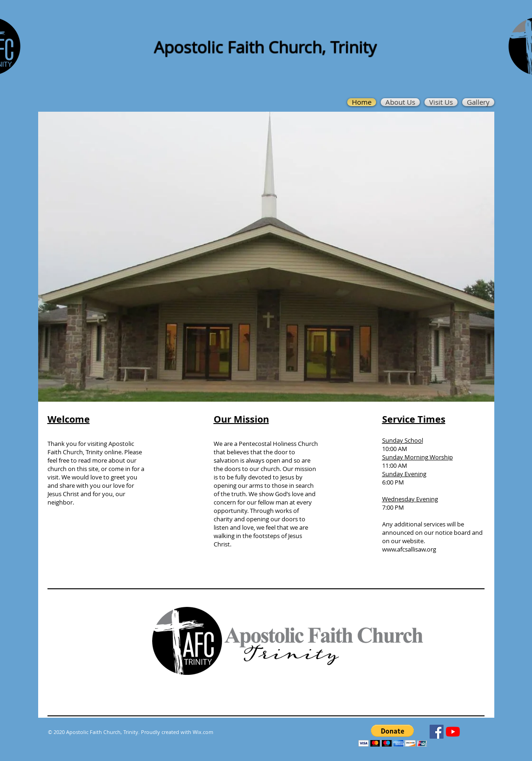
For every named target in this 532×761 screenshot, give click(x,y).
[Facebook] (437, 732)
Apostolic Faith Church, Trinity (266, 47)
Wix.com (203, 732)
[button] (393, 736)
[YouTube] (453, 732)
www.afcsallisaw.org (409, 549)
